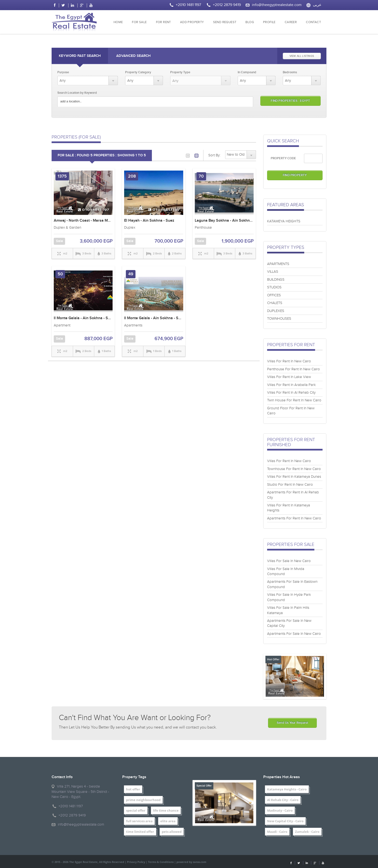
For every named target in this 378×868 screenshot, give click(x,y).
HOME (118, 22)
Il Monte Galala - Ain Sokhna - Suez (84, 318)
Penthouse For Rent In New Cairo (294, 369)
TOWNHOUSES (279, 319)
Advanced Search (133, 56)
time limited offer (140, 832)
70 (201, 176)
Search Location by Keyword (77, 93)
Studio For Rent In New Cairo (290, 485)
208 (132, 176)
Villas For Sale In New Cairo (289, 561)
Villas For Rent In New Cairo (289, 361)
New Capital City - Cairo (285, 821)
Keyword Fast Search (80, 56)
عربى (317, 5)
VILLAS (273, 272)
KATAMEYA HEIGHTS (284, 221)
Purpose (63, 72)
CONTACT (313, 22)
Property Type (180, 72)
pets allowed (172, 832)
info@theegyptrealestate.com (277, 5)
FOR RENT (163, 22)
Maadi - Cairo (277, 832)
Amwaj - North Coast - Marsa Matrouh (86, 221)
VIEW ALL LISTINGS (302, 56)
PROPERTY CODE (283, 158)
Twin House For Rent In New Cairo (294, 400)
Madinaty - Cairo (280, 810)
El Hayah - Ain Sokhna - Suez (149, 221)
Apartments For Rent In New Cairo (294, 518)
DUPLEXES (276, 311)
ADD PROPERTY (192, 22)
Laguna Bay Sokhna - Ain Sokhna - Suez (229, 221)
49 (131, 274)
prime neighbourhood (143, 800)
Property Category (138, 72)
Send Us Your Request (292, 723)
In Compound (247, 72)
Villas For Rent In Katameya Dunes (294, 477)
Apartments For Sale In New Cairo (294, 634)
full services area (139, 821)
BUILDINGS (276, 280)
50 (60, 274)
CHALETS (275, 303)
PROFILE (269, 22)
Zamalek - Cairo (307, 832)
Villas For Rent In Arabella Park (291, 385)
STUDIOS (274, 287)
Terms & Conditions (161, 862)
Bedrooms (290, 72)
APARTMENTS (278, 264)
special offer (136, 810)
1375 (62, 176)
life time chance (166, 810)
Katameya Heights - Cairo (287, 789)
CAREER (291, 22)
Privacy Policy (136, 862)
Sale (59, 241)
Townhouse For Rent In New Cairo (294, 469)
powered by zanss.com (191, 862)
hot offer (133, 789)
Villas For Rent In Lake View (289, 377)
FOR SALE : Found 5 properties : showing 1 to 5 (102, 155)
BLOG (250, 22)
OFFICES (274, 295)
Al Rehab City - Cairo (283, 800)
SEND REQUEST (225, 22)
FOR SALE (139, 22)
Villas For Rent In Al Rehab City (291, 393)
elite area (168, 821)
